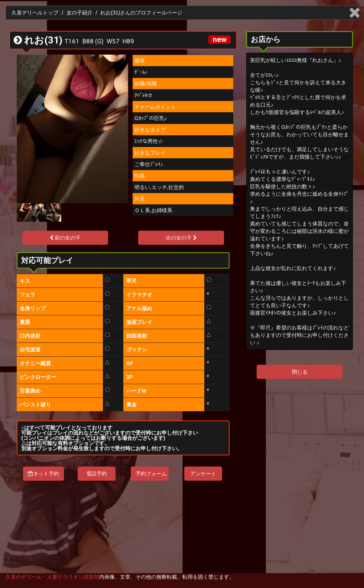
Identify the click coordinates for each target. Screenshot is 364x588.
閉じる (300, 372)
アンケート (203, 474)
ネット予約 (43, 474)
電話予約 (97, 474)
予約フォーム (151, 474)
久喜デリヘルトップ (35, 13)
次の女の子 (181, 238)
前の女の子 (65, 238)
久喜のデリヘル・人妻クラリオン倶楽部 (52, 577)
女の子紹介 (79, 13)
